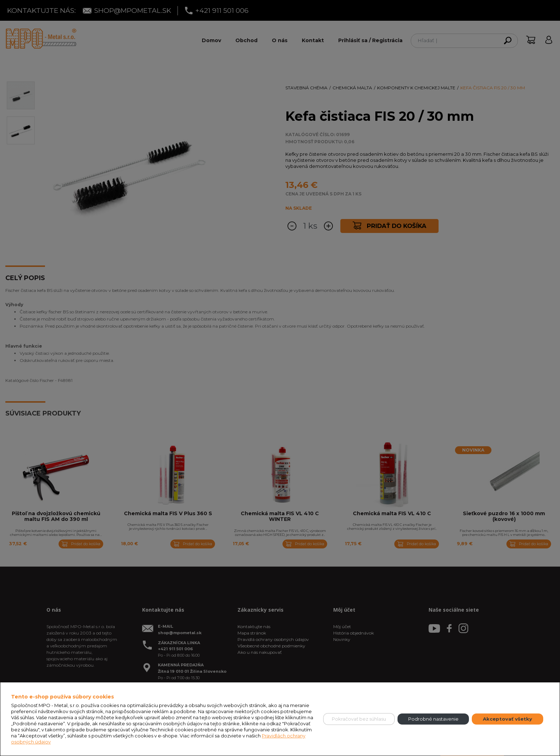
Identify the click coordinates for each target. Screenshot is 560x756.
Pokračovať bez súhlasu (359, 719)
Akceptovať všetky (507, 719)
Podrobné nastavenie (433, 719)
